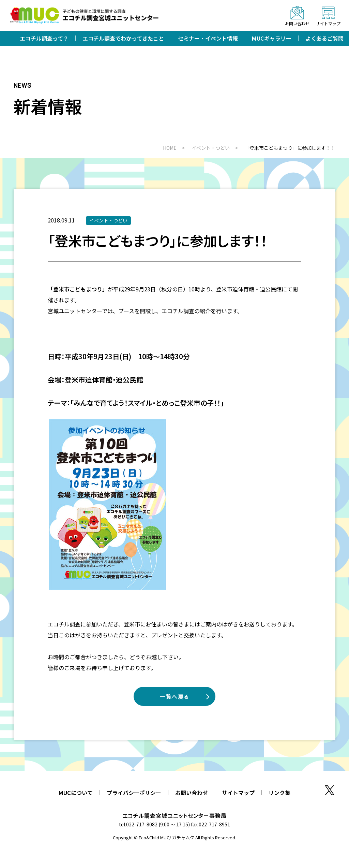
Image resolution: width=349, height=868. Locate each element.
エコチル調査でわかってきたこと (123, 38)
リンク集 (279, 793)
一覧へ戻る (174, 696)
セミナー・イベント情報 (208, 38)
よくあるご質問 (324, 38)
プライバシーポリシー (134, 793)
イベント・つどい (108, 220)
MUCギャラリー (272, 38)
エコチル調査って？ (44, 38)
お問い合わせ (192, 793)
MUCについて (76, 793)
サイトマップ (238, 793)
